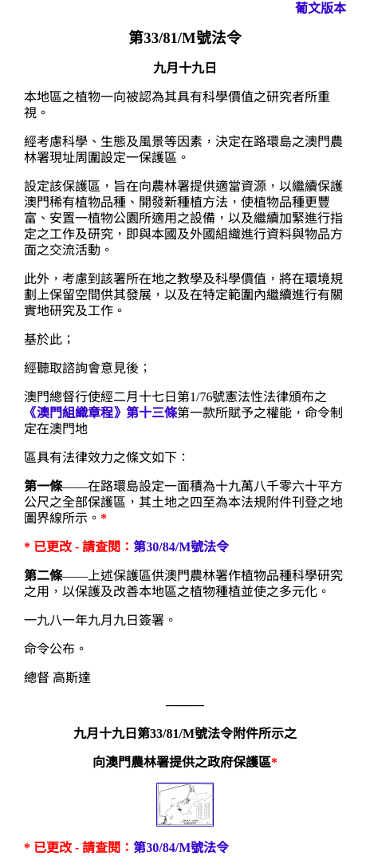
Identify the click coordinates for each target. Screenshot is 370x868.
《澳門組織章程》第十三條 (100, 413)
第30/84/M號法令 (181, 547)
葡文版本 (321, 8)
